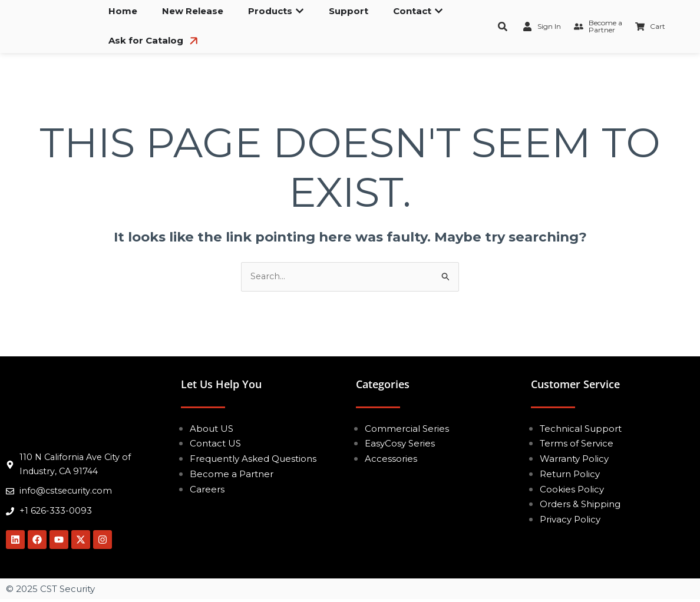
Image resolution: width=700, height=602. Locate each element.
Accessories (391, 459)
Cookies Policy (572, 489)
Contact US (215, 444)
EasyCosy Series (400, 444)
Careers (207, 489)
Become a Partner (232, 474)
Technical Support (581, 429)
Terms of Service (577, 444)
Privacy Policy (570, 520)
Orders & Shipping (580, 505)
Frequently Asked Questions (253, 459)
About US (212, 429)
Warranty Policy (574, 459)
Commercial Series (407, 429)
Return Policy (570, 474)
